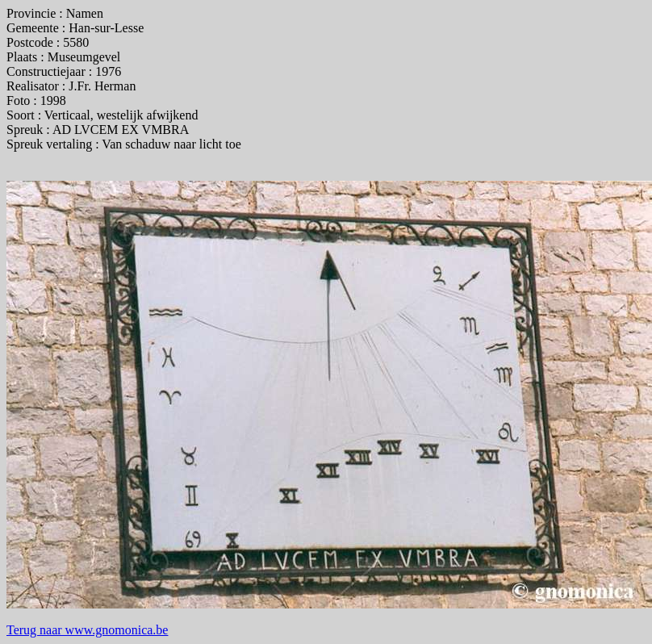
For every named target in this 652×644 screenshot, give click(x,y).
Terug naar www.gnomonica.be (87, 630)
